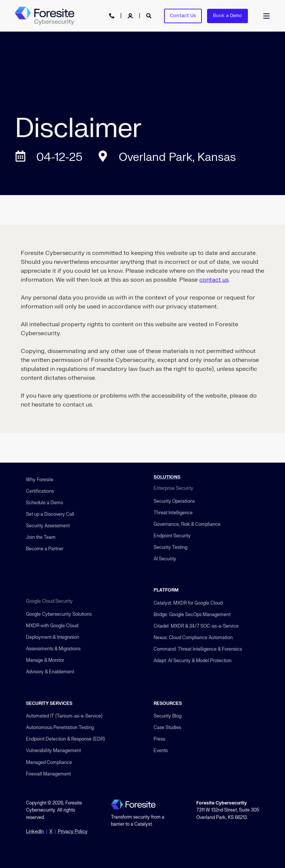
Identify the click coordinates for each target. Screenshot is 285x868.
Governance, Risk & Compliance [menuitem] (187, 524)
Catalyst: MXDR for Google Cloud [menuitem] (188, 603)
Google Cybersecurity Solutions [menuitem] (59, 614)
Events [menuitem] (161, 751)
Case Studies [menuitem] (167, 728)
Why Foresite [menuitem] (40, 480)
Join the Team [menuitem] (41, 537)
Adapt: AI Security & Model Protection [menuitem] (193, 661)
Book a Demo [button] (227, 16)
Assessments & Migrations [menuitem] (53, 649)
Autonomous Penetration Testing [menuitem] (60, 728)
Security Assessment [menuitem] (48, 526)
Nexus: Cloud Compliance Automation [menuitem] (193, 638)
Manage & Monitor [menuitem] (45, 660)
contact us (214, 280)
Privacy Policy (73, 832)
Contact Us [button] (183, 16)
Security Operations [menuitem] (174, 501)
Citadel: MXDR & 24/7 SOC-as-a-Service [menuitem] (196, 626)
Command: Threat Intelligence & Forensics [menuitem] (198, 649)
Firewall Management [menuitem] (48, 774)
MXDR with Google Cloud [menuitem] (52, 626)
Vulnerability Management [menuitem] (53, 751)
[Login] (131, 15)
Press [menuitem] (159, 739)
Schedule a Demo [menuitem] (45, 503)
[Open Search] (150, 15)
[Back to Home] (45, 16)
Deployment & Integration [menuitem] (53, 637)
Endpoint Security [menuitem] (172, 536)
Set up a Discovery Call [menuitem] (50, 514)
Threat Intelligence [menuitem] (173, 513)
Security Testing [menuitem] (171, 547)
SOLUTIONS (167, 477)
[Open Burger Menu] (266, 16)
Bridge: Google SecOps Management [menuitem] (192, 615)
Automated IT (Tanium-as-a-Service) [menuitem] (64, 716)
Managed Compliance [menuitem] (49, 762)
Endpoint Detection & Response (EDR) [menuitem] (65, 739)
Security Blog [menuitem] (168, 716)
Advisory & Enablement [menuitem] (50, 672)
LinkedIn (35, 832)
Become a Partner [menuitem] (45, 549)
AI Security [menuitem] (165, 559)
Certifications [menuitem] (40, 491)
